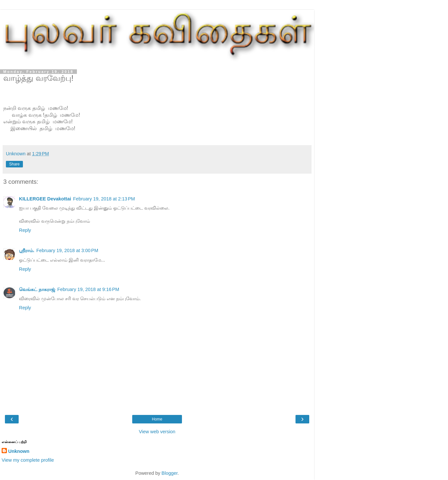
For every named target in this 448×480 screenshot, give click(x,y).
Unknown (19, 451)
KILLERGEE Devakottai (45, 199)
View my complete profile (28, 460)
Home (157, 419)
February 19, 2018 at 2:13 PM (104, 199)
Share (14, 164)
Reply (25, 230)
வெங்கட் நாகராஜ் (37, 289)
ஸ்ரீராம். (27, 250)
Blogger (170, 473)
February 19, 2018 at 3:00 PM (67, 250)
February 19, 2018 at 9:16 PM (88, 289)
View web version (157, 432)
